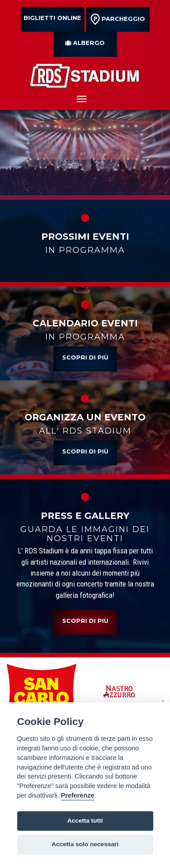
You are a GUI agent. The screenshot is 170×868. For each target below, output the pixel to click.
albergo (85, 43)
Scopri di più (85, 357)
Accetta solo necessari (85, 844)
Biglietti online (52, 18)
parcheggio (118, 19)
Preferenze (78, 795)
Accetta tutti (85, 821)
